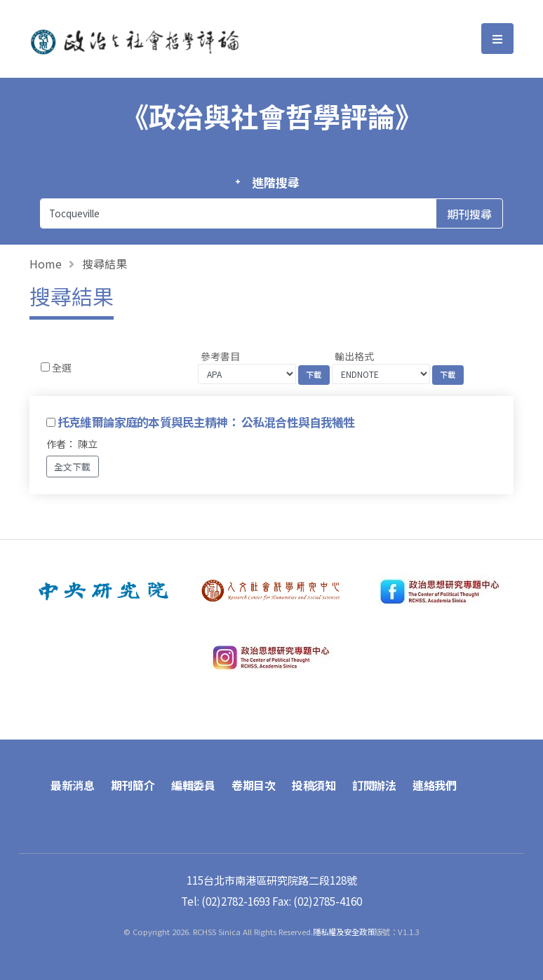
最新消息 (72, 785)
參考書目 (220, 356)
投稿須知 (314, 785)
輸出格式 (354, 356)
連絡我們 (434, 785)
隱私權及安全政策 (344, 932)
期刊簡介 (133, 785)
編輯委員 (193, 785)
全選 (62, 367)
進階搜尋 (275, 182)
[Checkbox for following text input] (45, 367)
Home (46, 264)
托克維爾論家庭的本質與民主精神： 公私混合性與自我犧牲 (206, 422)
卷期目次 (253, 785)
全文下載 (72, 467)
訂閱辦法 (374, 785)
